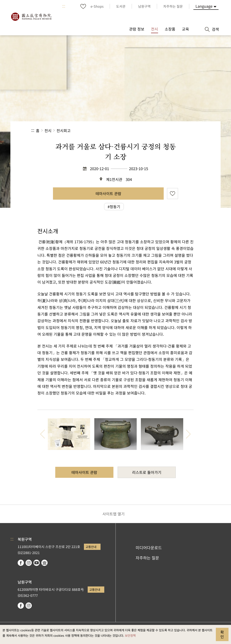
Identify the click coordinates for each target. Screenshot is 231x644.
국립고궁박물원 (31, 17)
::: (64, 6)
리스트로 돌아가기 (147, 472)
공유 (154, 131)
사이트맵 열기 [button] (114, 514)
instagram (29, 563)
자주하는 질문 (147, 558)
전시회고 (64, 130)
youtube (37, 563)
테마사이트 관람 (108, 193)
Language (204, 6)
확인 (222, 634)
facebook (21, 563)
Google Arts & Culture (44, 563)
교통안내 (91, 547)
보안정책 (130, 635)
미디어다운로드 (149, 548)
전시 (48, 130)
